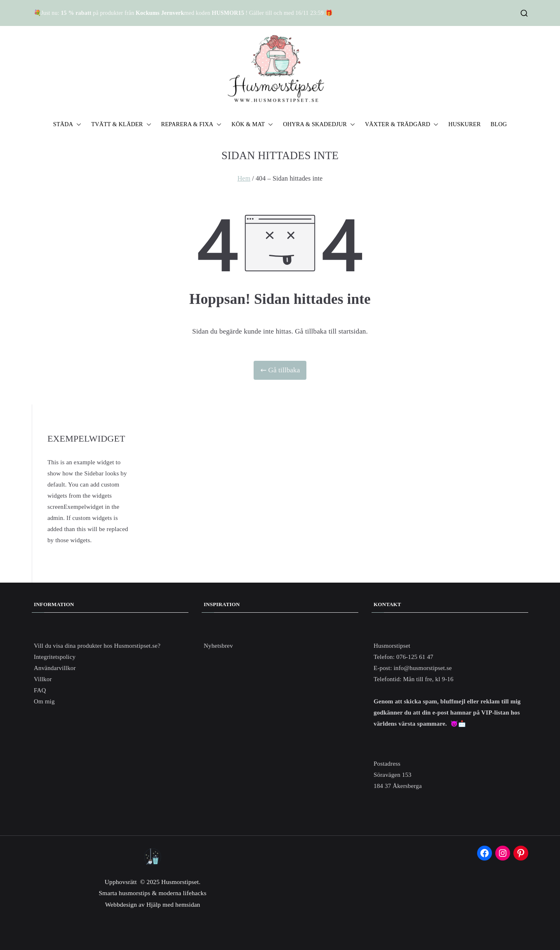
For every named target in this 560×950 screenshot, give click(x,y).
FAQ (40, 690)
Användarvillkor (55, 668)
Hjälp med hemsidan (173, 904)
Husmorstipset (180, 882)
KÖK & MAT (252, 125)
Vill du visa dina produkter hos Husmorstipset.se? (97, 646)
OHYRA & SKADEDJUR (319, 125)
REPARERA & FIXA (192, 125)
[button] (77, 125)
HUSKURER (464, 124)
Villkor (43, 679)
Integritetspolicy (55, 657)
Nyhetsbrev (218, 646)
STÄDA (67, 125)
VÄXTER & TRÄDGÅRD (402, 125)
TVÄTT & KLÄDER (121, 125)
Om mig (44, 701)
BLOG (499, 124)
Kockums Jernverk (160, 13)
